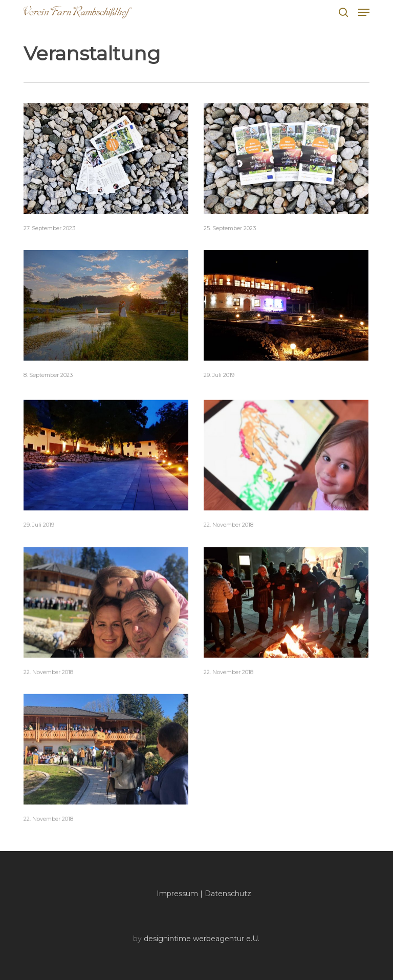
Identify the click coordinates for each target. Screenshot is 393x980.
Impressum (177, 894)
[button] (364, 12)
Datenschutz (228, 894)
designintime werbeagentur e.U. (202, 939)
